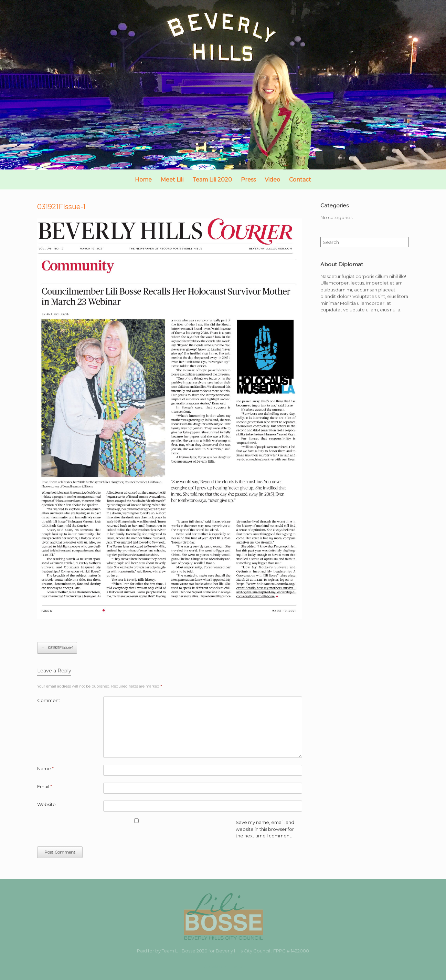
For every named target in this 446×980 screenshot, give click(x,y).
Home (143, 180)
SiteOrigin (218, 966)
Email (45, 786)
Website (46, 804)
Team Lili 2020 (212, 180)
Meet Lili (172, 180)
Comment (49, 700)
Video (272, 180)
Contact (300, 180)
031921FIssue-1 (57, 648)
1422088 (300, 951)
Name (45, 768)
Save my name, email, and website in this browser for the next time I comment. (265, 829)
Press (248, 180)
